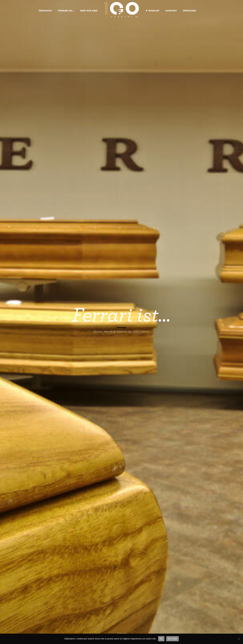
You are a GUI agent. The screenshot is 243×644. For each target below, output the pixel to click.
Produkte (45, 11)
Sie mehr (172, 639)
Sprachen (189, 11)
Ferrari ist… (66, 11)
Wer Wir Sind (89, 11)
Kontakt (171, 11)
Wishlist (152, 11)
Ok (161, 639)
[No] (239, 639)
